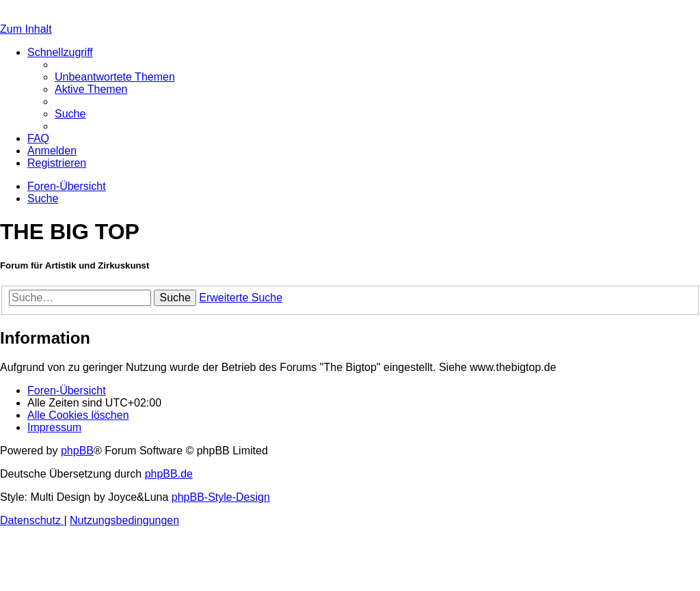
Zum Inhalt (26, 29)
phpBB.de (169, 474)
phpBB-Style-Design (221, 497)
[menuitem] (115, 77)
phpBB (77, 451)
